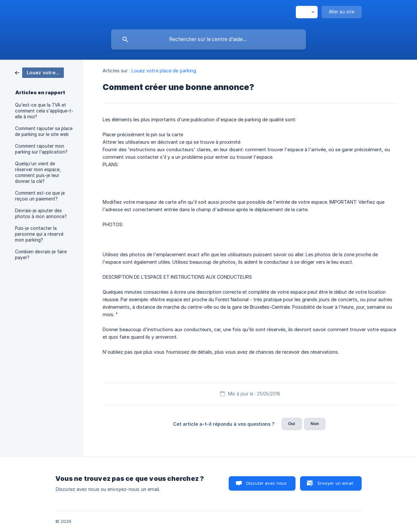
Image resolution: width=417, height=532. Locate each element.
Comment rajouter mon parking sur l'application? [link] (41, 149)
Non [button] (315, 423)
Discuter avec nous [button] (267, 483)
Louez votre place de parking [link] (164, 71)
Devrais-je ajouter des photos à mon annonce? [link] (41, 214)
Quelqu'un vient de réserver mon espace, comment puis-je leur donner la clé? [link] (38, 172)
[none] (307, 12)
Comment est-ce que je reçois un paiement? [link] (40, 196)
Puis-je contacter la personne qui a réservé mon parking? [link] (39, 234)
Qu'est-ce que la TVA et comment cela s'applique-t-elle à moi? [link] (44, 111)
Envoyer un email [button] (335, 483)
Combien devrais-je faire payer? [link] (41, 255)
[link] (39, 72)
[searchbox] (208, 39)
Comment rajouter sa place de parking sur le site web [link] (44, 131)
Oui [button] (292, 423)
